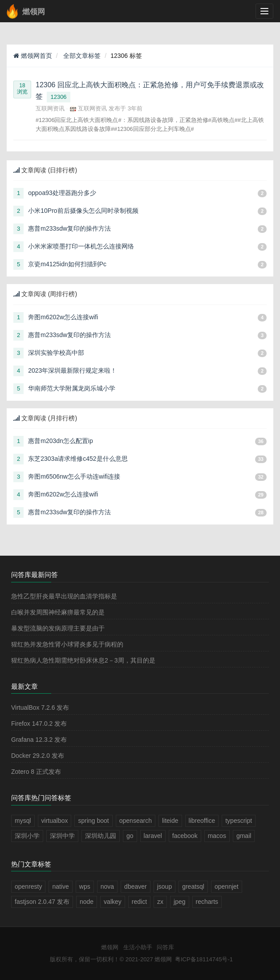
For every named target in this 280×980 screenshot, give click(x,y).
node (87, 902)
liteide (170, 821)
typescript (239, 821)
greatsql (193, 886)
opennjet (227, 886)
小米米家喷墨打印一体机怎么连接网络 (81, 246)
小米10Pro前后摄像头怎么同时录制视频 (83, 211)
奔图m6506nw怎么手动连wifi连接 (74, 476)
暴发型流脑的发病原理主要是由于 (58, 628)
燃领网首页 (33, 56)
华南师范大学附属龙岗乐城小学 (72, 388)
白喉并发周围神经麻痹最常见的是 (58, 612)
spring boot (93, 821)
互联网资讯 (50, 108)
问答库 (165, 947)
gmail (244, 836)
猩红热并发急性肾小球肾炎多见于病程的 (67, 644)
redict (139, 902)
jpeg (179, 902)
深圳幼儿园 (101, 836)
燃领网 (110, 947)
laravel (153, 836)
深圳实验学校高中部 (56, 353)
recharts (207, 902)
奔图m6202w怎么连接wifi (63, 317)
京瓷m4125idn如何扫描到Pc (67, 264)
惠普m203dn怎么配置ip (61, 441)
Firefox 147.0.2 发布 (39, 724)
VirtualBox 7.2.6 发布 (40, 708)
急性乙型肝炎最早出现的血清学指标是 (64, 596)
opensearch (136, 821)
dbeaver (136, 886)
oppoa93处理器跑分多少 (62, 193)
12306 (58, 97)
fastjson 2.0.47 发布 (42, 902)
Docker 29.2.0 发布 (38, 756)
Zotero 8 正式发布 (36, 772)
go (130, 836)
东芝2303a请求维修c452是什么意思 (78, 459)
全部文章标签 (81, 56)
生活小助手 (138, 947)
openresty (28, 886)
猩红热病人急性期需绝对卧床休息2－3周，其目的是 (83, 660)
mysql (23, 821)
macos (217, 836)
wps (85, 886)
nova (107, 886)
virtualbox (55, 821)
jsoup (164, 886)
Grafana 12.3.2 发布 (39, 740)
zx (160, 902)
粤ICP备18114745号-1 (204, 959)
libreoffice (202, 821)
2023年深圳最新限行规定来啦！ (72, 370)
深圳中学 (62, 836)
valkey (113, 902)
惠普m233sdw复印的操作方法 (69, 228)
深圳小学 (27, 836)
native (60, 886)
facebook (185, 836)
